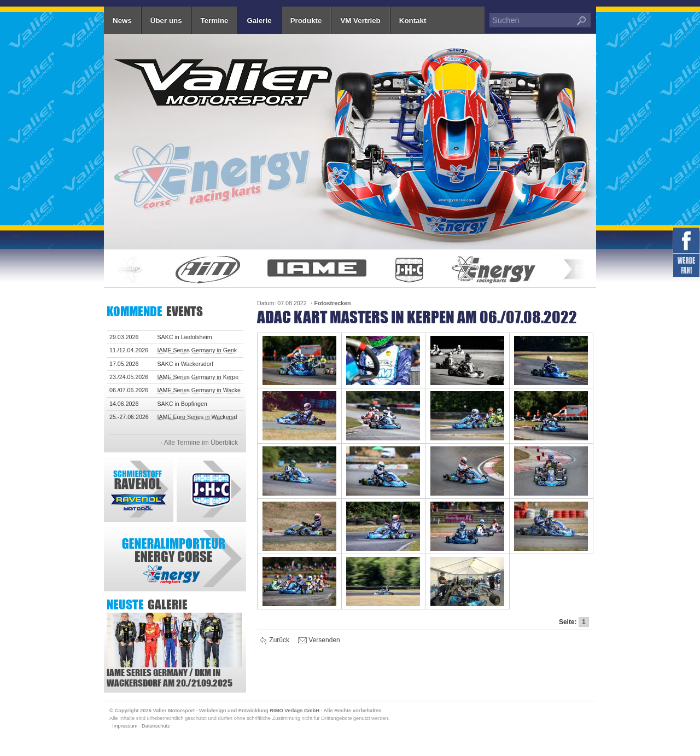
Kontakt (413, 21)
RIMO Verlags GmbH (294, 711)
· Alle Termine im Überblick (199, 443)
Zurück (275, 641)
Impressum (125, 726)
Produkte (306, 21)
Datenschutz (156, 726)
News (122, 21)
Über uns (166, 21)
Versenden (319, 641)
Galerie (259, 21)
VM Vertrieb (360, 21)
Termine (215, 21)
